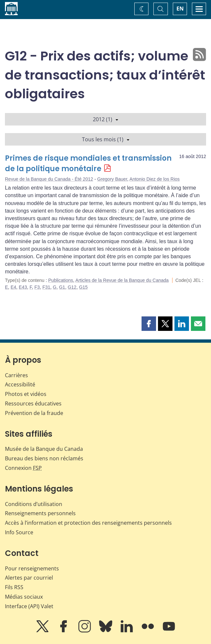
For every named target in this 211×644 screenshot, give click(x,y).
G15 (83, 287)
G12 (72, 287)
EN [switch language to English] (180, 9)
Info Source (19, 532)
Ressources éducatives (33, 403)
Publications (61, 280)
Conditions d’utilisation (34, 504)
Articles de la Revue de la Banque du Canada (122, 280)
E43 (23, 287)
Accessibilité (20, 384)
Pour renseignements (32, 568)
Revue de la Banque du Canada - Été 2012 (49, 179)
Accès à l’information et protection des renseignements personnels (88, 523)
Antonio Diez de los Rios (155, 179)
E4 (13, 287)
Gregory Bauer (112, 179)
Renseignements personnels (40, 513)
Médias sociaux (24, 597)
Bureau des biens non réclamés (44, 458)
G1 (62, 287)
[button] (149, 324)
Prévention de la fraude (34, 413)
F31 (46, 287)
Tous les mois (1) (106, 139)
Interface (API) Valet (29, 606)
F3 (37, 287)
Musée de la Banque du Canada (44, 449)
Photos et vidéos (26, 394)
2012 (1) (105, 119)
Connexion (23, 468)
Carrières (16, 375)
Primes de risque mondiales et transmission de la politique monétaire (88, 163)
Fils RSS (14, 587)
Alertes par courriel (29, 578)
